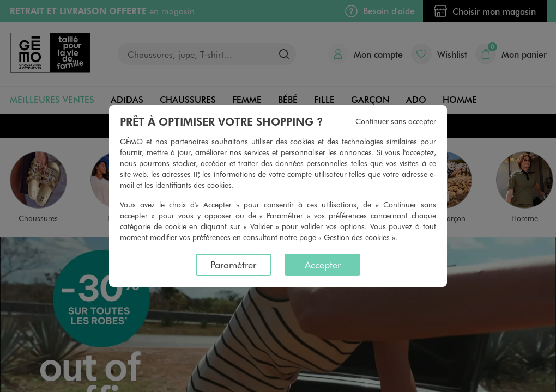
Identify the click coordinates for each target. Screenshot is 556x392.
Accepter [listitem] (323, 265)
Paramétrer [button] (285, 215)
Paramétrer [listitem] (233, 265)
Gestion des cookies (357, 237)
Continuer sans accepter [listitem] (396, 121)
